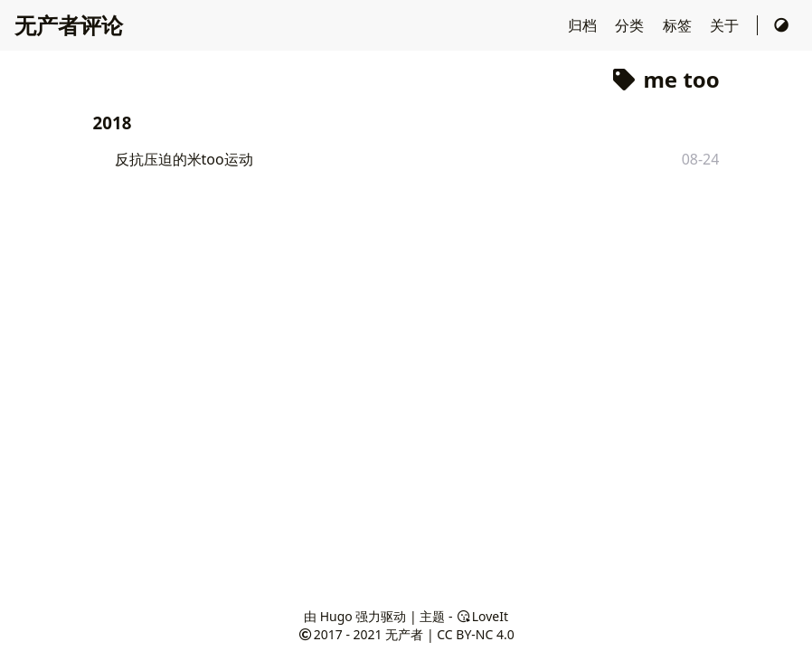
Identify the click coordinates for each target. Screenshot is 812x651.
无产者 (404, 634)
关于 (726, 25)
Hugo (336, 616)
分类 (631, 25)
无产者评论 (69, 25)
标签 (679, 25)
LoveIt (482, 616)
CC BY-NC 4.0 (475, 634)
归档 (584, 25)
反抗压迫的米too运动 (184, 159)
